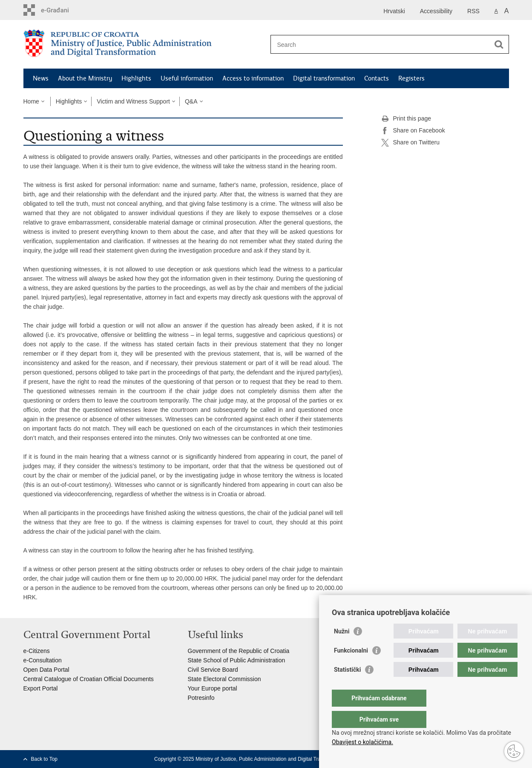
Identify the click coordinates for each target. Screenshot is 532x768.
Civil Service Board (213, 670)
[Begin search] (499, 44)
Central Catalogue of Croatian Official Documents (89, 679)
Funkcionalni (351, 667)
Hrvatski (394, 11)
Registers (411, 78)
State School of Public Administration (237, 660)
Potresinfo (201, 698)
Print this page (406, 119)
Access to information (253, 78)
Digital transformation (324, 78)
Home (31, 101)
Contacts (377, 78)
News (41, 78)
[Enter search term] (381, 45)
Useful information (187, 78)
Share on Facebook (413, 131)
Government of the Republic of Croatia (239, 651)
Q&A (191, 101)
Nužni (342, 648)
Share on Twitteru (410, 143)
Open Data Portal (46, 670)
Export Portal (41, 688)
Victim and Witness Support (133, 101)
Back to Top (44, 759)
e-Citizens (37, 651)
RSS (473, 11)
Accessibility (436, 11)
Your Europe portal (213, 688)
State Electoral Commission (224, 679)
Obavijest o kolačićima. (362, 742)
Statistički (347, 687)
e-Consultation (43, 660)
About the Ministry (85, 78)
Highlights (136, 78)
